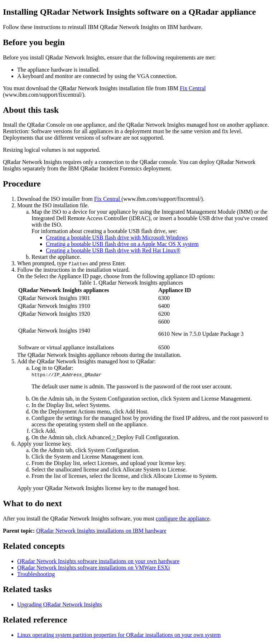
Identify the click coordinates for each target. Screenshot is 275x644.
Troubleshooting (36, 574)
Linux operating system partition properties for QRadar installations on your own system (119, 635)
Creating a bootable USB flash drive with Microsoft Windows (117, 238)
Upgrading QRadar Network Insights (60, 604)
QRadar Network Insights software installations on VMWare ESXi (93, 568)
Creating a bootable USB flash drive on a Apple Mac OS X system (122, 244)
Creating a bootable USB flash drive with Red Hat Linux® (113, 250)
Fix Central (193, 88)
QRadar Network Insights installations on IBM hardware (101, 531)
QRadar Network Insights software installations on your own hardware (98, 561)
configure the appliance (183, 519)
